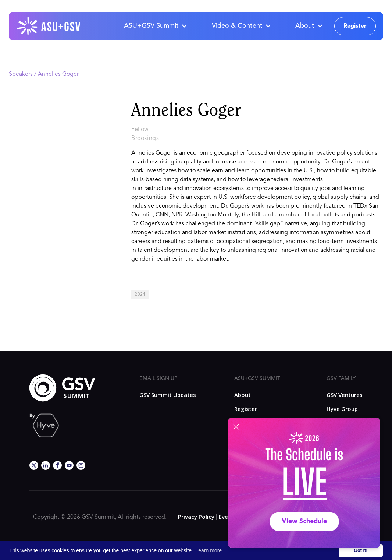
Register (355, 26)
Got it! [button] (361, 550)
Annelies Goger (58, 74)
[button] (155, 26)
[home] (49, 26)
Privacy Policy (196, 517)
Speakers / (23, 74)
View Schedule (304, 521)
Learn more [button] (209, 550)
